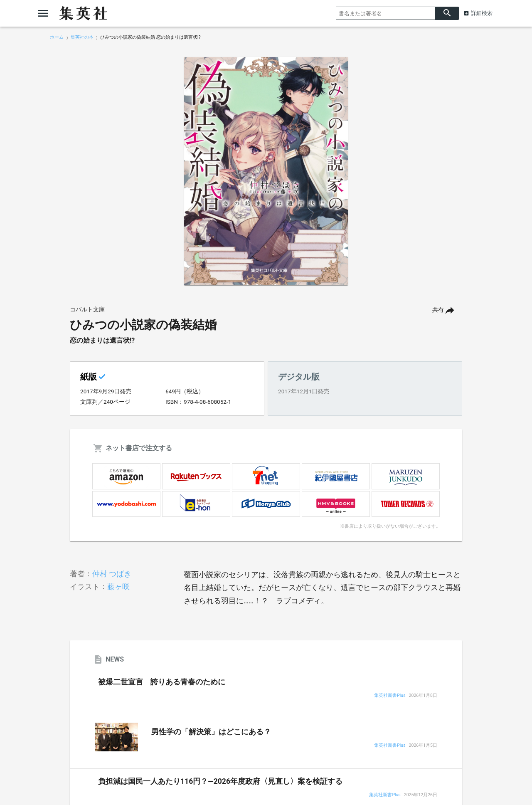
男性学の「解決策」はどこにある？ (211, 732)
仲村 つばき (112, 574)
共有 (438, 310)
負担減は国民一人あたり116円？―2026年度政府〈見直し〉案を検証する (220, 781)
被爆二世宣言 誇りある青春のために (162, 682)
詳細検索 (482, 13)
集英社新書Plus (390, 696)
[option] (266, 171)
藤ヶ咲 (118, 586)
